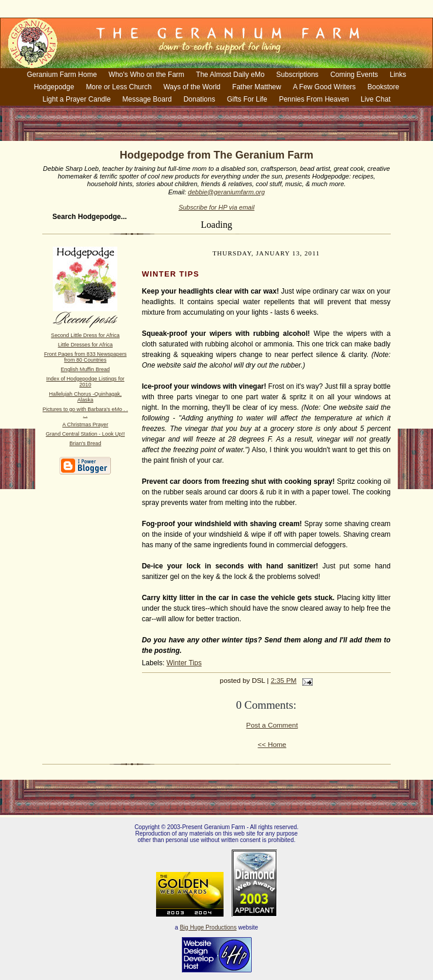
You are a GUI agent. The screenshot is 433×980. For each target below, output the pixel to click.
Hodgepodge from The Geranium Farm (216, 155)
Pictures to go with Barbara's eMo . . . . (86, 412)
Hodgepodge (54, 87)
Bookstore (383, 87)
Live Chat (376, 99)
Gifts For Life (247, 99)
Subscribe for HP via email (216, 207)
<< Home (272, 745)
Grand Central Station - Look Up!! (85, 434)
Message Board (147, 99)
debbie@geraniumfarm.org (226, 192)
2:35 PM (283, 681)
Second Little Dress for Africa (85, 335)
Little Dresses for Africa (85, 345)
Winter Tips (184, 663)
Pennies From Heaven (314, 99)
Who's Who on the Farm (146, 75)
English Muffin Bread (86, 369)
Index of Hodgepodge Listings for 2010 (85, 382)
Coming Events (354, 75)
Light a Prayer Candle (77, 99)
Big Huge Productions (208, 927)
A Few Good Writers (324, 87)
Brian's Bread (85, 443)
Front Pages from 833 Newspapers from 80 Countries (85, 357)
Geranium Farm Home (62, 75)
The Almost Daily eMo (230, 75)
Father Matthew (257, 87)
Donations (199, 99)
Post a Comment (272, 725)
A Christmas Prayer (85, 425)
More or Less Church (119, 87)
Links (398, 75)
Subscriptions (297, 75)
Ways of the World (192, 87)
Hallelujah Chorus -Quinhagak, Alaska (86, 397)
